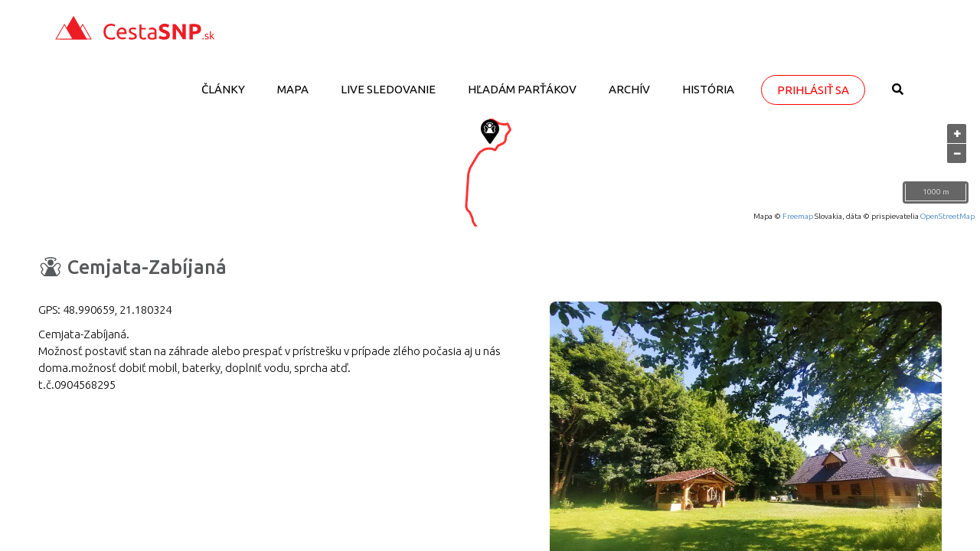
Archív (629, 89)
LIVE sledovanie (388, 89)
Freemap (798, 216)
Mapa (293, 89)
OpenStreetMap (947, 216)
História (708, 89)
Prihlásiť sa (813, 90)
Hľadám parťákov (522, 89)
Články (223, 89)
